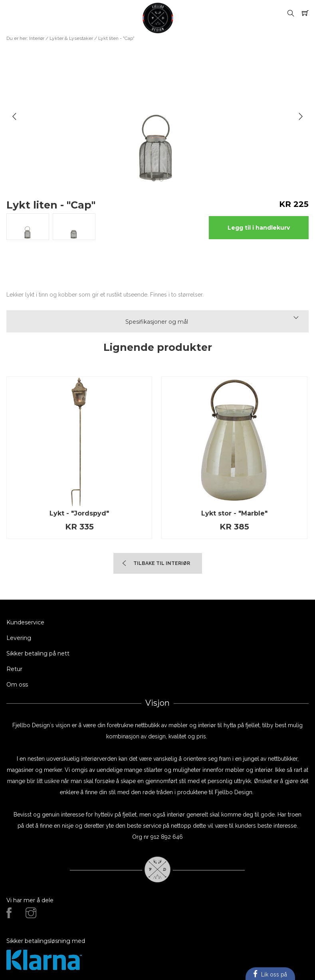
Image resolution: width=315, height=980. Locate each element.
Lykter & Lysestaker (71, 38)
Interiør (37, 38)
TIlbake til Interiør (162, 563)
